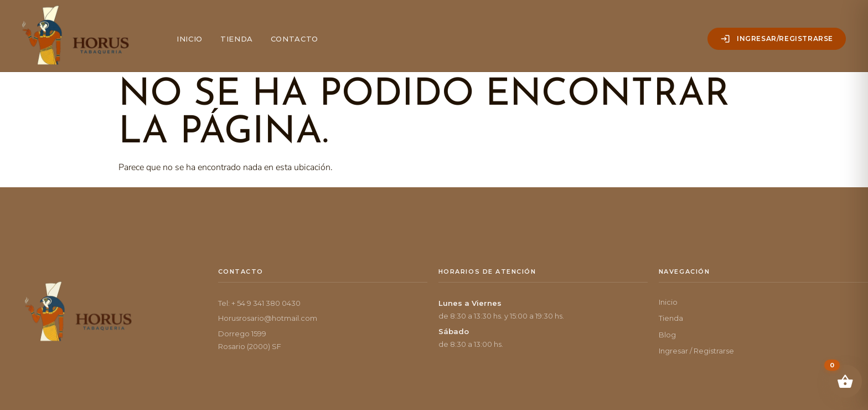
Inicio (190, 39)
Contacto (294, 39)
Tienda (237, 39)
